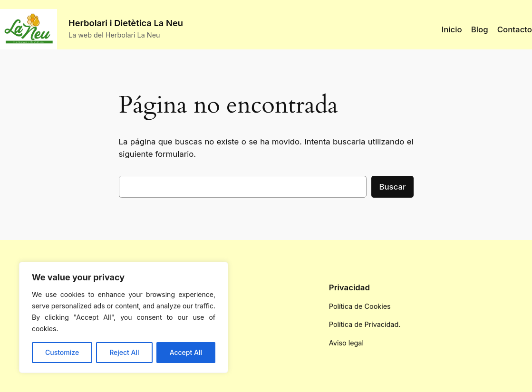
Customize (62, 352)
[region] (124, 317)
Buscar (392, 187)
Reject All (124, 352)
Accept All (186, 352)
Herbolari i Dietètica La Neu (126, 23)
